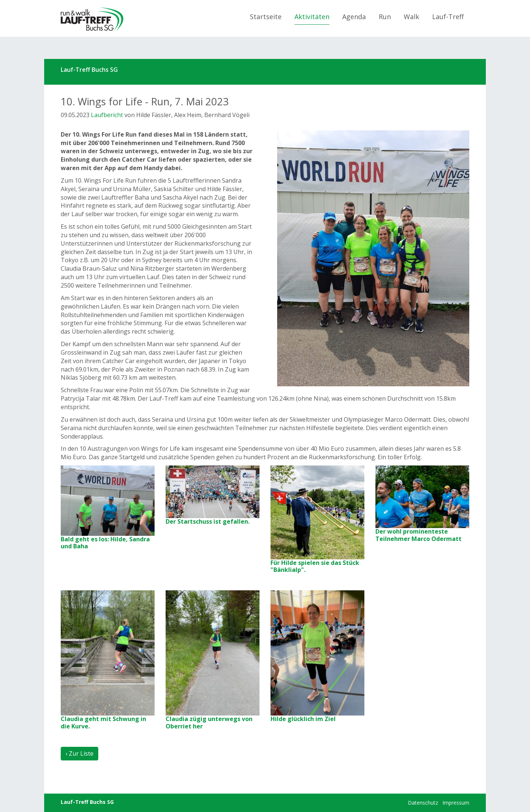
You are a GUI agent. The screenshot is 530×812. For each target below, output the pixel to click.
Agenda (354, 17)
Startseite (266, 17)
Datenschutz (423, 803)
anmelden (398, 803)
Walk (411, 17)
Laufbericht (107, 115)
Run (385, 17)
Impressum (456, 803)
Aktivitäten (312, 17)
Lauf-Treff (448, 17)
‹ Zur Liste (79, 753)
